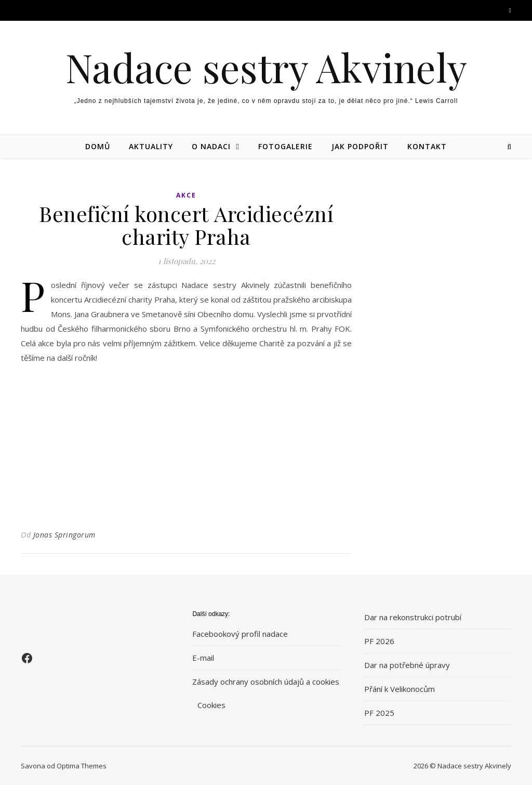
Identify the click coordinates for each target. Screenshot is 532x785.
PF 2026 (379, 641)
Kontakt (427, 146)
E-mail (203, 658)
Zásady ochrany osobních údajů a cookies (266, 682)
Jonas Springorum (64, 535)
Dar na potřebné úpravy (407, 665)
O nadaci (211, 146)
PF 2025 (379, 713)
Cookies (211, 705)
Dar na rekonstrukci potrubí (413, 617)
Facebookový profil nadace (240, 634)
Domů (98, 146)
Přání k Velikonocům (400, 689)
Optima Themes (82, 766)
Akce (186, 195)
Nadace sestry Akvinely (266, 67)
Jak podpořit (360, 146)
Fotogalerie (285, 146)
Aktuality (151, 146)
